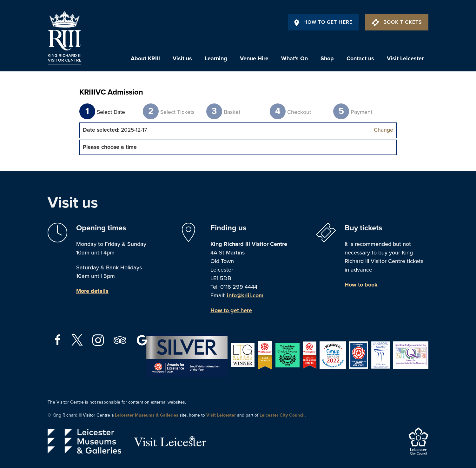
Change (383, 130)
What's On (294, 58)
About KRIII (145, 58)
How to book (361, 285)
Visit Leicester (405, 58)
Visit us (182, 58)
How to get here (231, 310)
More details (92, 291)
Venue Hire (254, 58)
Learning (216, 58)
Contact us (360, 58)
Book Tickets (397, 22)
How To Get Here (323, 22)
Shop (327, 58)
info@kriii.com (245, 295)
